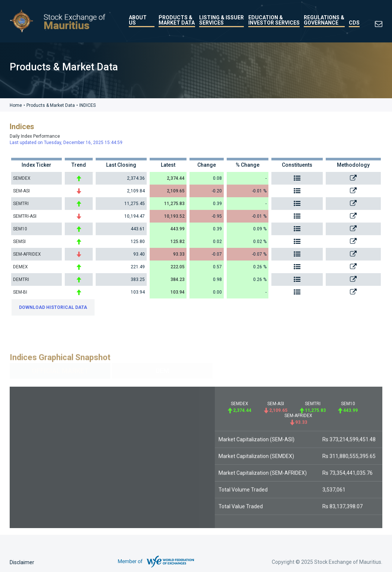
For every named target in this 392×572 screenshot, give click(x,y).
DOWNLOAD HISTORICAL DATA (53, 307)
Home (16, 105)
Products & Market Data (177, 20)
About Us (138, 20)
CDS (354, 23)
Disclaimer (22, 562)
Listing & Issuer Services (222, 20)
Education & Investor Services (274, 20)
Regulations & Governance (324, 20)
